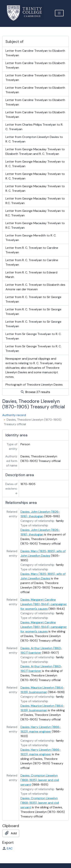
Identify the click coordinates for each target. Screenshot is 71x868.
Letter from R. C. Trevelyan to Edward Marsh (31, 275)
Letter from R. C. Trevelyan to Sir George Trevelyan (33, 299)
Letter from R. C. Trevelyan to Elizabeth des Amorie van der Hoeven (35, 287)
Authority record (14, 415)
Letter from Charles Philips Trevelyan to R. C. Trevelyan (34, 127)
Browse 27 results (35, 392)
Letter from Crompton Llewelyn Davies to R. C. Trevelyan (34, 139)
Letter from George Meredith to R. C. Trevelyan (31, 238)
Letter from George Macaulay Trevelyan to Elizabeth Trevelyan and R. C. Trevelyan (35, 151)
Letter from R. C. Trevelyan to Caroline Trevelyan (32, 250)
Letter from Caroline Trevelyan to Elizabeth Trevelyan (35, 53)
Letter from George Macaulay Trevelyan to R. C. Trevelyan (35, 164)
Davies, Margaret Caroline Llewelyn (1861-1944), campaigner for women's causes (44, 604)
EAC (7, 848)
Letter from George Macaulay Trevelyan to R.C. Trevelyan (35, 201)
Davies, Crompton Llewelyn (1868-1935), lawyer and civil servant (40, 780)
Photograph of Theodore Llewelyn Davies (34, 385)
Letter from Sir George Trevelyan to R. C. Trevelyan (33, 336)
